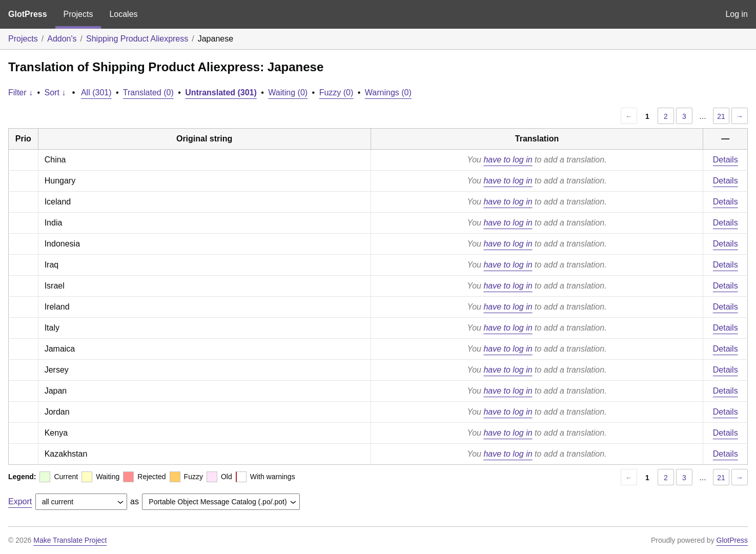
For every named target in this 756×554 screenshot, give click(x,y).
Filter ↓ (21, 93)
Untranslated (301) (221, 93)
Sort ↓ (55, 93)
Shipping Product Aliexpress (137, 39)
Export (20, 501)
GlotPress (28, 14)
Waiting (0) (288, 93)
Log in (737, 14)
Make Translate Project (70, 540)
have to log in (508, 160)
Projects (78, 14)
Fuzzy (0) (336, 93)
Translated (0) (148, 93)
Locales (123, 14)
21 (721, 116)
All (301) (96, 93)
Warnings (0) (388, 93)
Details (726, 160)
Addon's (62, 39)
